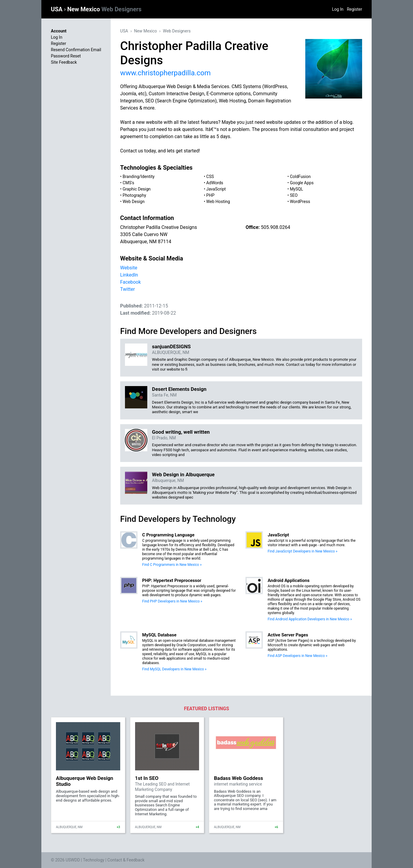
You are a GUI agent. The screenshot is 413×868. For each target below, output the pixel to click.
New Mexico (104, 9)
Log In (338, 9)
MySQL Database (159, 635)
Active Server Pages (288, 635)
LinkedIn (129, 275)
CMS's (128, 183)
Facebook (130, 282)
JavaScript (216, 189)
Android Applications (288, 580)
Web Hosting (218, 202)
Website (129, 268)
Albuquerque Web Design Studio (85, 781)
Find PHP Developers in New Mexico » (172, 601)
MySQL (296, 189)
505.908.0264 (276, 227)
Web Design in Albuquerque (183, 474)
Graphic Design (137, 189)
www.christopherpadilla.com (165, 73)
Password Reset (66, 56)
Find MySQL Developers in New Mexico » (174, 669)
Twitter (128, 289)
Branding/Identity (139, 177)
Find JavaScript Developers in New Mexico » (302, 551)
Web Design (134, 202)
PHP (210, 195)
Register (355, 9)
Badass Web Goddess (238, 778)
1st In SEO (147, 778)
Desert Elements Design (179, 389)
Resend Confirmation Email (76, 50)
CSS (210, 177)
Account (59, 31)
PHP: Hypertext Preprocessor (172, 580)
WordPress (300, 202)
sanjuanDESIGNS (171, 346)
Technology (94, 860)
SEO (294, 195)
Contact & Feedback (126, 860)
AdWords (215, 183)
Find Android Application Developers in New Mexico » (310, 619)
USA (57, 9)
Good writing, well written (181, 432)
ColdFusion (300, 177)
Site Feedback (64, 62)
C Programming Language (168, 535)
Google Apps (302, 183)
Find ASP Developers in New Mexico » (297, 656)
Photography (134, 195)
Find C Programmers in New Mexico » (172, 565)
